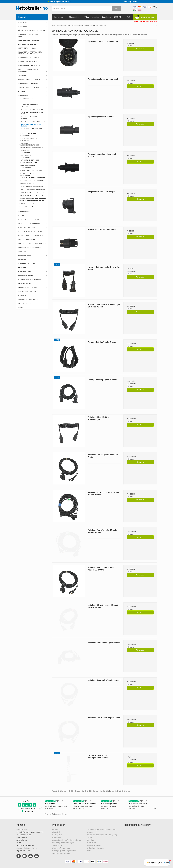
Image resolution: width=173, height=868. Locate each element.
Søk (117, 9)
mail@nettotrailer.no (30, 848)
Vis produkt (140, 49)
